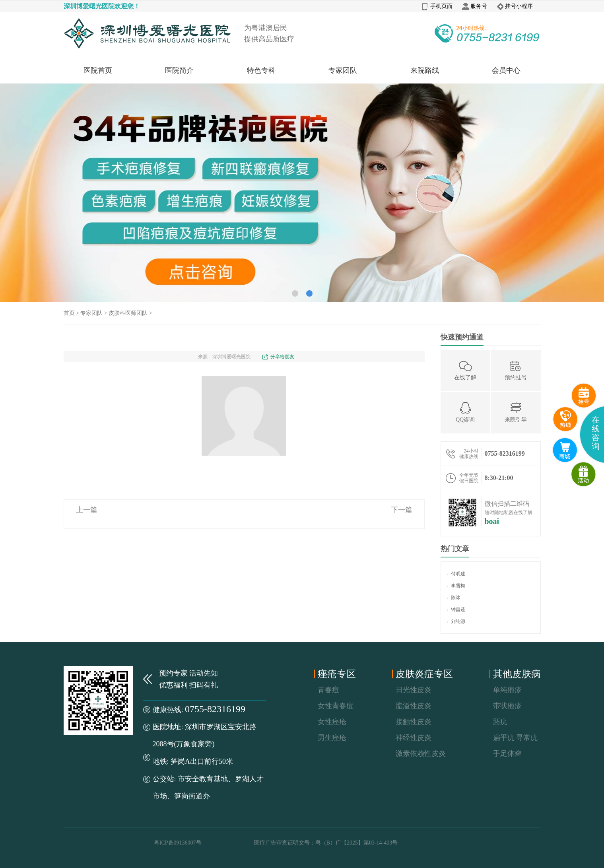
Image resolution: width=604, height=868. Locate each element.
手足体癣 (507, 753)
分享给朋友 (282, 357)
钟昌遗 (456, 610)
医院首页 (98, 70)
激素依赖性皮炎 (421, 753)
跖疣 (500, 722)
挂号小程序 (515, 6)
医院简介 (179, 70)
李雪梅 (456, 586)
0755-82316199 (215, 709)
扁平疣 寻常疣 (516, 738)
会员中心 (506, 70)
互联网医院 (565, 450)
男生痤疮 (332, 738)
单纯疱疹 (507, 690)
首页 (69, 313)
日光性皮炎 (414, 690)
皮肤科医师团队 (128, 313)
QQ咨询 (465, 412)
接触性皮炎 (414, 722)
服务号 (475, 6)
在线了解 (465, 370)
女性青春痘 (336, 706)
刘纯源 (456, 621)
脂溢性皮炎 (414, 706)
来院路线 (425, 70)
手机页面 (437, 6)
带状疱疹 (507, 706)
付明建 (456, 574)
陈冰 (454, 598)
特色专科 (261, 70)
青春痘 (328, 690)
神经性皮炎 (414, 738)
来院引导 (516, 412)
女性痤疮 (332, 722)
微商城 (584, 474)
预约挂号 (516, 370)
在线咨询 (596, 433)
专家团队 (343, 70)
